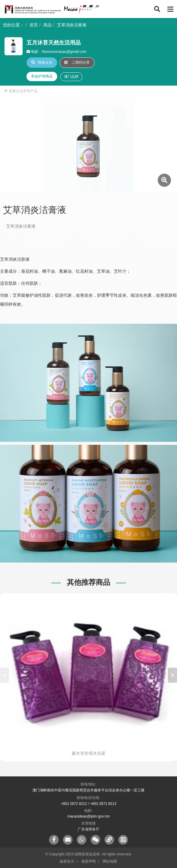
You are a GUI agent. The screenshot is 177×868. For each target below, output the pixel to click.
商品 (48, 25)
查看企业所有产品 (21, 91)
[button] (172, 675)
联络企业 (42, 62)
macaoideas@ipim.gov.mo (89, 816)
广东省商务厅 (88, 829)
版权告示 (67, 861)
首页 (34, 25)
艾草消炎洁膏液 (72, 25)
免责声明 (88, 861)
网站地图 (110, 861)
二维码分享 (77, 62)
